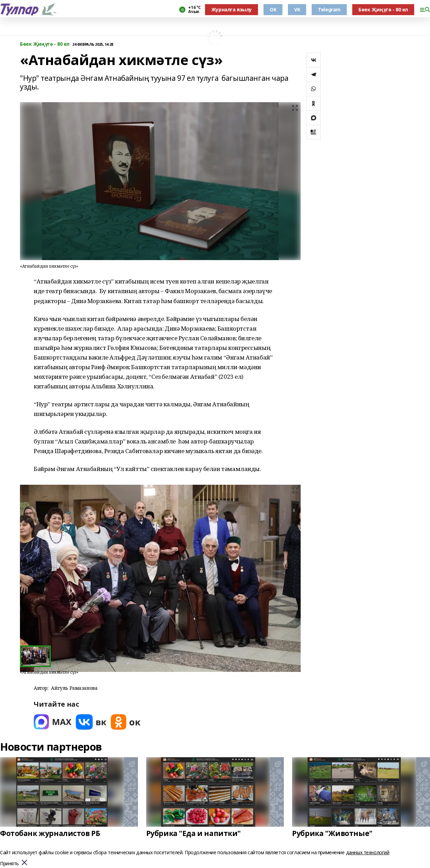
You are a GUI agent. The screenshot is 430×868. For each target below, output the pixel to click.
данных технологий (368, 852)
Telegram (329, 9)
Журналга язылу (232, 9)
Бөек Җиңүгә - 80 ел (383, 9)
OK (273, 9)
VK (297, 9)
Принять (9, 864)
